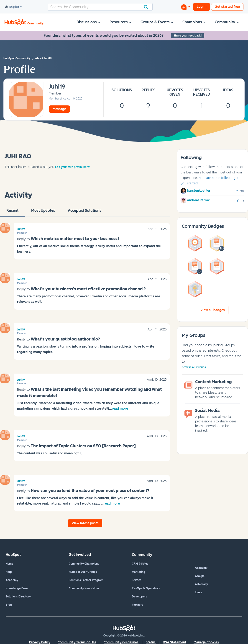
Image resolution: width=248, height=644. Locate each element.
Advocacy (201, 584)
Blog (9, 605)
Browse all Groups (194, 367)
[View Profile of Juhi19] (57, 87)
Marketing (139, 572)
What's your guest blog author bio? (65, 339)
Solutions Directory (18, 597)
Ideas (198, 592)
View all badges (213, 310)
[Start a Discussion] (186, 7)
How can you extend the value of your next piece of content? (90, 491)
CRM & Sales (140, 564)
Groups (200, 576)
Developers (139, 597)
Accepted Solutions (85, 212)
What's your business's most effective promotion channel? (88, 289)
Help (9, 572)
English (12, 7)
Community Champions (84, 564)
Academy (12, 580)
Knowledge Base (17, 588)
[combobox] (100, 7)
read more (120, 409)
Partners (137, 605)
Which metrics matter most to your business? (75, 239)
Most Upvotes (43, 212)
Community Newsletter (84, 588)
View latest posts (85, 523)
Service (137, 580)
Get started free (227, 7)
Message (59, 109)
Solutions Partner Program (86, 580)
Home (9, 564)
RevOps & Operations (146, 588)
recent (12, 212)
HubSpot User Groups (83, 572)
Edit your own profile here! (73, 167)
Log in (202, 7)
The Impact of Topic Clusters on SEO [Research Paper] (83, 446)
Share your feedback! (188, 36)
